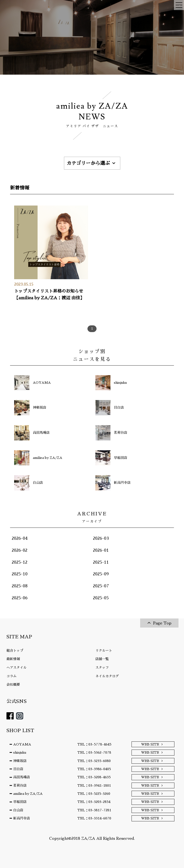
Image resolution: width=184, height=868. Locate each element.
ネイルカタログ (107, 676)
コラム (11, 676)
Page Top (162, 623)
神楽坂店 (20, 761)
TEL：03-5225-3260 (94, 794)
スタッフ (102, 668)
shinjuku (20, 752)
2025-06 (20, 598)
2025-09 (101, 574)
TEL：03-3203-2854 (94, 802)
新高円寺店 (22, 818)
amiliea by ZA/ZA (28, 794)
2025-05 (101, 598)
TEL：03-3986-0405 (94, 769)
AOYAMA (22, 744)
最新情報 (13, 659)
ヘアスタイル (17, 668)
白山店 (18, 810)
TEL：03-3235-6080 (94, 761)
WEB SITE (150, 744)
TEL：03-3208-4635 (94, 777)
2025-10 (20, 574)
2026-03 (101, 538)
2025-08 (20, 586)
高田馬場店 (22, 777)
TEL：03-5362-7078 (94, 752)
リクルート (104, 651)
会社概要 (13, 684)
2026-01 (101, 550)
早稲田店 (20, 802)
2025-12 (20, 562)
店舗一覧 (102, 659)
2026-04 (20, 538)
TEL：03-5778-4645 (94, 744)
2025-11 (101, 562)
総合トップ (15, 651)
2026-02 (20, 550)
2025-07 (101, 586)
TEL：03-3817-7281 (94, 810)
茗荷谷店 (20, 785)
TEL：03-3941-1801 (94, 785)
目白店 (18, 769)
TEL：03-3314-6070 (94, 818)
